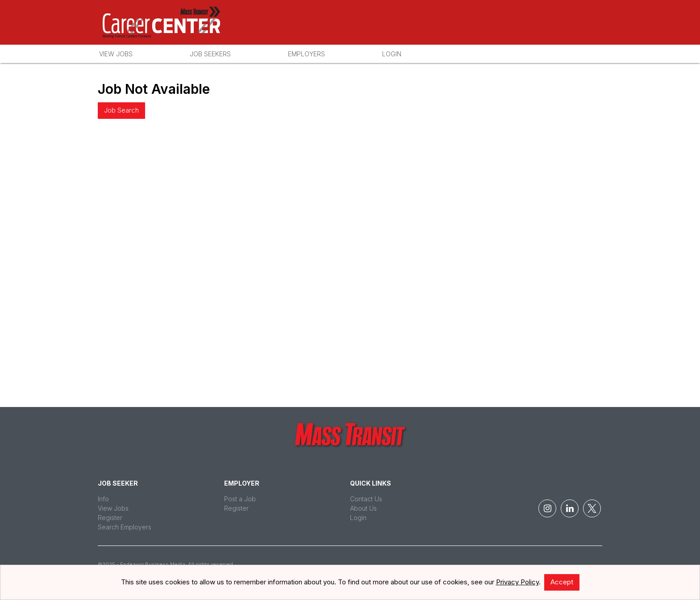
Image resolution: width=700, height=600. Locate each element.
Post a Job (240, 499)
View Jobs (116, 54)
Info (103, 499)
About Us (363, 508)
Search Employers (125, 527)
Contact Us (366, 499)
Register (110, 518)
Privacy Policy (517, 582)
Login (392, 54)
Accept (562, 582)
